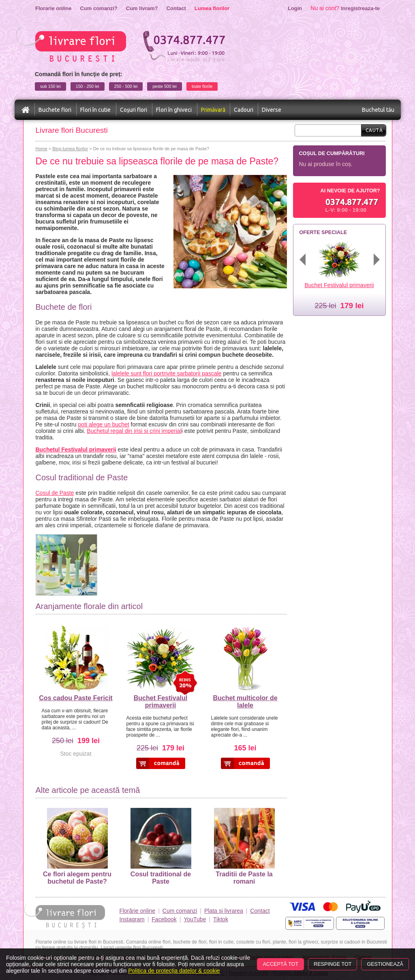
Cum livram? (142, 8)
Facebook (164, 919)
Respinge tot (333, 964)
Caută (374, 130)
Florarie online (53, 8)
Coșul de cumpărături (332, 153)
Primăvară (213, 110)
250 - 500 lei (126, 86)
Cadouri (244, 110)
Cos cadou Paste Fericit (76, 698)
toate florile (202, 86)
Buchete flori (55, 110)
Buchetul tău (378, 110)
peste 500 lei (165, 86)
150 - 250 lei (88, 86)
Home (42, 149)
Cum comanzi (180, 911)
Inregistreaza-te (360, 8)
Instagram (132, 919)
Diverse (272, 110)
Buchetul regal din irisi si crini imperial (134, 431)
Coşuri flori (134, 110)
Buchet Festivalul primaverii (160, 702)
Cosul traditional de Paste (161, 846)
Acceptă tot (280, 964)
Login (295, 8)
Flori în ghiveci (174, 110)
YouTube (195, 919)
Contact (176, 8)
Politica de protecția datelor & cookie (174, 971)
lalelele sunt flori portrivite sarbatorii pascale (167, 373)
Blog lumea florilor (70, 149)
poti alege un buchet (104, 424)
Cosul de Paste (55, 493)
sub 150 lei (50, 86)
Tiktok (221, 919)
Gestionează (385, 964)
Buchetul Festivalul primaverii (76, 450)
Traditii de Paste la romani (244, 846)
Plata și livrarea (224, 911)
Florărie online (137, 911)
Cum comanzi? (98, 8)
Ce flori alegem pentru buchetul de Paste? (77, 846)
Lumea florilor (212, 8)
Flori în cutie (95, 110)
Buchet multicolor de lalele (245, 702)
